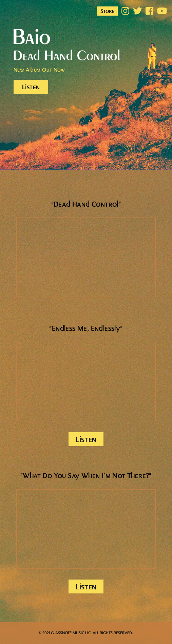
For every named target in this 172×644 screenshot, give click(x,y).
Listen (31, 87)
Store (107, 11)
